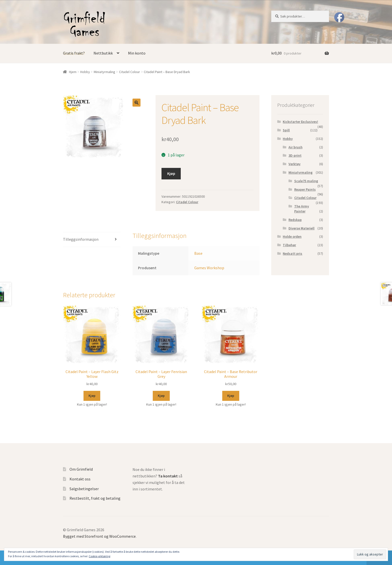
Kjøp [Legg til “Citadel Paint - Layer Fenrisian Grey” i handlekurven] (161, 396)
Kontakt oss (80, 479)
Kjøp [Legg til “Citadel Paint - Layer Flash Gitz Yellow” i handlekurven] (92, 396)
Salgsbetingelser (84, 489)
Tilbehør (289, 245)
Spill (286, 130)
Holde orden (292, 236)
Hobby (85, 72)
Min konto (137, 53)
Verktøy (294, 164)
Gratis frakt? (74, 53)
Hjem (73, 72)
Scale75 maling (306, 181)
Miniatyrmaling (104, 72)
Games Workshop (209, 268)
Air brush (295, 147)
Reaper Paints (305, 189)
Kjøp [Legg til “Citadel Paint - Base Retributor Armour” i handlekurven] (231, 396)
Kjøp (171, 173)
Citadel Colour (129, 72)
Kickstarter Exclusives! (300, 122)
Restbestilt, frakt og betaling (95, 498)
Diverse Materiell (301, 228)
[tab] (92, 240)
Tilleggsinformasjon (81, 239)
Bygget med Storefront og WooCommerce (99, 536)
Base (198, 253)
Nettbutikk (103, 53)
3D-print (295, 155)
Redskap (295, 220)
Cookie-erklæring (99, 556)
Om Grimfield (81, 469)
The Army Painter (302, 209)
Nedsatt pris (292, 253)
